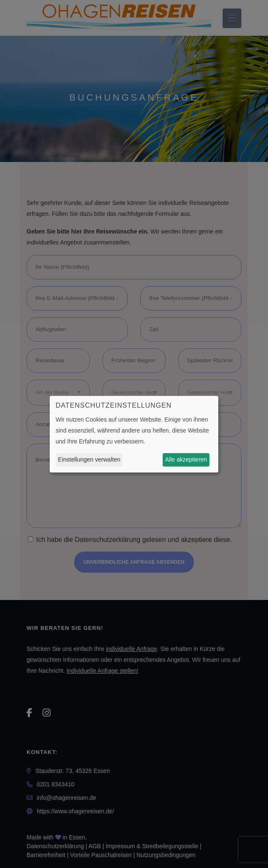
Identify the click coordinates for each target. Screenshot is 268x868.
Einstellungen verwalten (89, 459)
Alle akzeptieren (186, 459)
